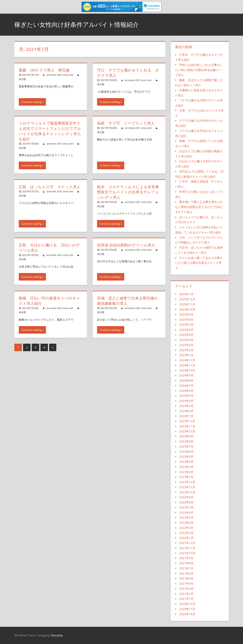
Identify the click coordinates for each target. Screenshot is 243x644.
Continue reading (31, 102)
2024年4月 (186, 401)
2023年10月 (187, 431)
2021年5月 (186, 578)
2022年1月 (186, 538)
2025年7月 (186, 325)
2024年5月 (186, 396)
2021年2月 (186, 594)
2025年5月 (186, 335)
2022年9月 (186, 497)
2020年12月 (187, 604)
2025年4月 (186, 340)
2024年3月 (186, 406)
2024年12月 (187, 360)
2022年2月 (186, 533)
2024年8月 (186, 380)
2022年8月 (186, 502)
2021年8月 (186, 563)
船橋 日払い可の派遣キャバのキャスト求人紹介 (49, 301)
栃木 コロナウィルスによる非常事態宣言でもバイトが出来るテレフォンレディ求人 (128, 192)
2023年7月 (186, 446)
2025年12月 (187, 299)
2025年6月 (186, 330)
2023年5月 (186, 457)
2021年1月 (186, 599)
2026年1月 (186, 294)
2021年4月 (186, 584)
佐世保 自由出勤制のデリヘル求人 (126, 245)
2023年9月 (186, 436)
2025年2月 (186, 350)
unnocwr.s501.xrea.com (60, 75)
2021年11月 (187, 548)
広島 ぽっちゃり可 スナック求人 (50, 187)
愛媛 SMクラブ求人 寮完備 (44, 70)
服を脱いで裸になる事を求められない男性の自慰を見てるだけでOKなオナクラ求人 (199, 207)
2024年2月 (186, 411)
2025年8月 (186, 320)
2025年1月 (186, 355)
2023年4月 (186, 462)
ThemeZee (57, 635)
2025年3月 (186, 345)
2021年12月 (187, 543)
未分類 (22, 79)
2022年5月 (186, 517)
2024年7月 (186, 386)
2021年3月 (186, 589)
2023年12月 (187, 421)
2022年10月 (187, 492)
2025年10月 (187, 309)
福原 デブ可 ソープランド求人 (126, 123)
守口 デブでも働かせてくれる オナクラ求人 (128, 73)
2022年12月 (187, 482)
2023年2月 (186, 472)
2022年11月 (187, 487)
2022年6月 (186, 513)
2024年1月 (186, 416)
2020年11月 (187, 609)
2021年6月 (186, 573)
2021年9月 (186, 558)
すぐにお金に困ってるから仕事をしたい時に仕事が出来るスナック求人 (199, 263)
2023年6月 (186, 452)
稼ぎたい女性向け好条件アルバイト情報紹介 (77, 24)
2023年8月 (186, 441)
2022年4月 (186, 523)
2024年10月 (187, 370)
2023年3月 (186, 467)
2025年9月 (186, 314)
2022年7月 (186, 507)
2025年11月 (187, 304)
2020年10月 (187, 614)
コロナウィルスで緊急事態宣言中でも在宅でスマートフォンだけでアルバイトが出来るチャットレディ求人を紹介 (50, 131)
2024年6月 (186, 391)
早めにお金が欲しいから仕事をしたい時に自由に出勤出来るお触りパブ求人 (199, 70)
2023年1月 (186, 477)
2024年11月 (187, 365)
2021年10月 (187, 553)
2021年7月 (186, 568)
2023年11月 (187, 426)
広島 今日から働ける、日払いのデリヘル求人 (49, 248)
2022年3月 (186, 528)
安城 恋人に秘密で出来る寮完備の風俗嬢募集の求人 (127, 301)
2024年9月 (186, 375)
